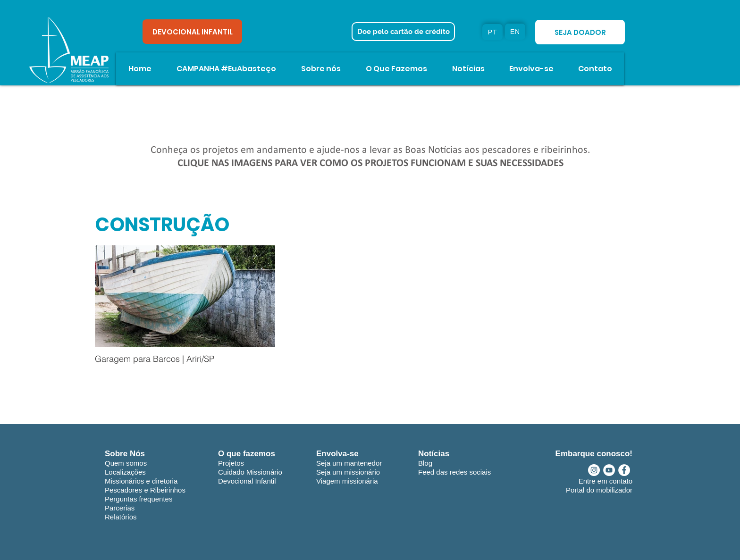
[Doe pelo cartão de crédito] (403, 32)
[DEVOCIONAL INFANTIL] (192, 32)
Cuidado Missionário (250, 472)
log (428, 463)
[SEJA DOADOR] (580, 32)
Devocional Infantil (247, 481)
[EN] (515, 32)
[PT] (492, 32)
